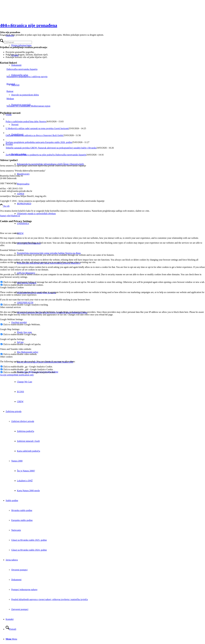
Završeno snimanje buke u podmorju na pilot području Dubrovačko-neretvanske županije (46, 155)
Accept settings (7, 375)
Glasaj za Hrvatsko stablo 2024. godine (29, 550)
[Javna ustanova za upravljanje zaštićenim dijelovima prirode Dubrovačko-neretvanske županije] (21, 13)
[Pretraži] (11, 629)
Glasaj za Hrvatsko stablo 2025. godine (29, 540)
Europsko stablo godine (22, 520)
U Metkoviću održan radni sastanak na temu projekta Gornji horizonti (37, 128)
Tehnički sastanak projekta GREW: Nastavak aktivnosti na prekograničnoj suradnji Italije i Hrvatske (51, 148)
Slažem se (16, 216)
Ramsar (7, 91)
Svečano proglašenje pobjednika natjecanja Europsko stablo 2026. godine (39, 142)
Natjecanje (16, 530)
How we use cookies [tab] (9, 233)
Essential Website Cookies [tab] (12, 250)
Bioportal (7, 84)
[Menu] (11, 639)
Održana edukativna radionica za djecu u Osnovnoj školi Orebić (35, 135)
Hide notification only (24, 375)
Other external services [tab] (10, 307)
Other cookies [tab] (6, 357)
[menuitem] (111, 204)
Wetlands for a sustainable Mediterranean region (25, 106)
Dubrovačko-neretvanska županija (19, 69)
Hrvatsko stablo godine (22, 510)
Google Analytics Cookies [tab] (12, 287)
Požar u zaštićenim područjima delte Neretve (26, 121)
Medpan (7, 99)
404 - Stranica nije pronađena (29, 25)
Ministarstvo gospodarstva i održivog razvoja (24, 77)
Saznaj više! (6, 216)
